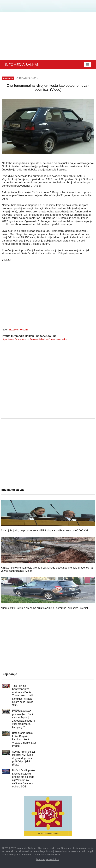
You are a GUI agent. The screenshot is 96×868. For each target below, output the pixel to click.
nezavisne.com (18, 330)
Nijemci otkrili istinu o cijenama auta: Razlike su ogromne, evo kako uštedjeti (45, 608)
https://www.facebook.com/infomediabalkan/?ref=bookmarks (34, 339)
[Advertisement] (48, 36)
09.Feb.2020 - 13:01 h (27, 78)
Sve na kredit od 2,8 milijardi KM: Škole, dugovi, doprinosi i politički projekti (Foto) (24, 758)
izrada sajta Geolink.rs (48, 859)
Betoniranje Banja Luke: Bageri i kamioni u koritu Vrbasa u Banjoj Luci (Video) (24, 739)
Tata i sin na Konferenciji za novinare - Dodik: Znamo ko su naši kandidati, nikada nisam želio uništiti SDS (23, 696)
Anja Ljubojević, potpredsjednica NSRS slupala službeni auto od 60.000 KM (44, 531)
